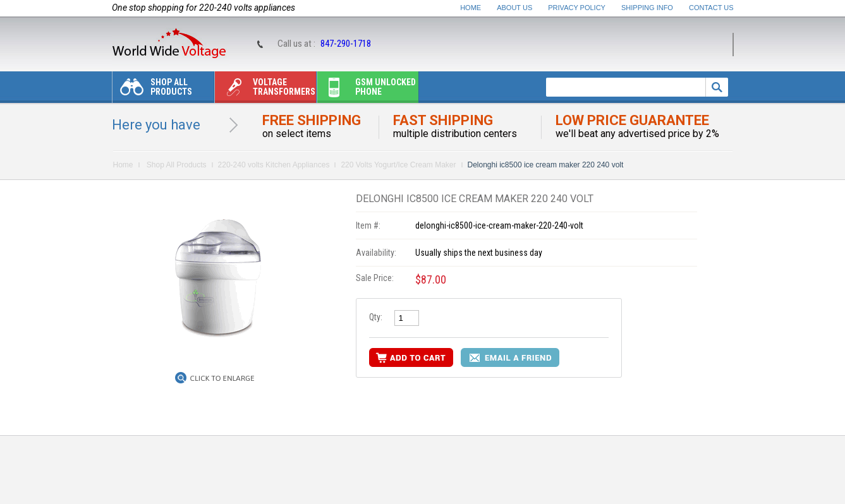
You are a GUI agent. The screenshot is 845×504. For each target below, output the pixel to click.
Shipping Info (647, 8)
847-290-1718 (346, 44)
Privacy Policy (577, 8)
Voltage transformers (265, 90)
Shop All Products (152, 90)
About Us (514, 8)
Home (471, 8)
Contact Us (711, 8)
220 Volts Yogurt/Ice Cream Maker (398, 165)
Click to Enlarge (222, 378)
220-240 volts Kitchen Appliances (274, 165)
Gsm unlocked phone (367, 90)
